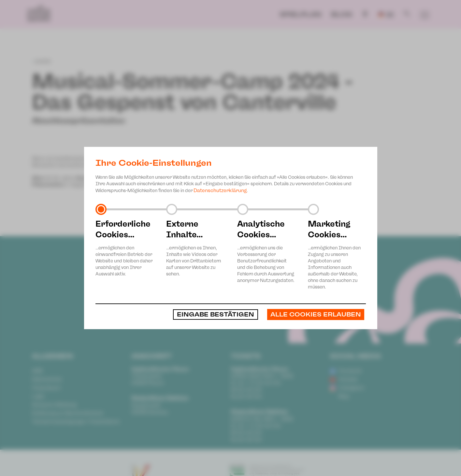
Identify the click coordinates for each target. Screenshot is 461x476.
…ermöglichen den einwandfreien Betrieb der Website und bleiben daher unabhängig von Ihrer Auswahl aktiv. (124, 248)
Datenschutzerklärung (220, 190)
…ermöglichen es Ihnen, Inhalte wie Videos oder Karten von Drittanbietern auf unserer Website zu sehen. (195, 248)
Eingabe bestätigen (216, 315)
